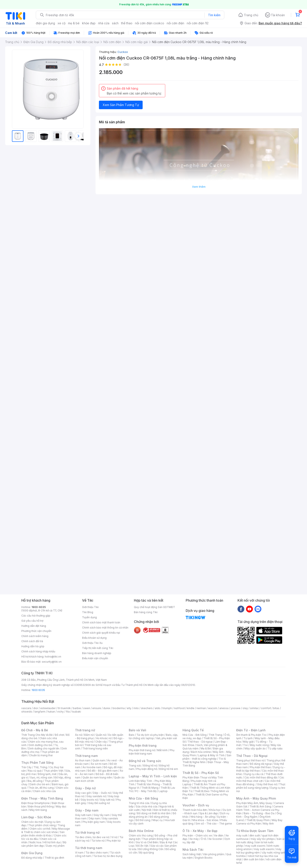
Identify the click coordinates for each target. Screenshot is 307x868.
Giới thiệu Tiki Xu (92, 643)
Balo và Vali (138, 730)
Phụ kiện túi (114, 841)
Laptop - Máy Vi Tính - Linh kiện (153, 776)
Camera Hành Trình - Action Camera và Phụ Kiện (260, 810)
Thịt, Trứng (40, 767)
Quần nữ (101, 735)
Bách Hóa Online (141, 831)
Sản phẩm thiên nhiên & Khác (43, 834)
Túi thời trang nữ (87, 832)
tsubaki (76, 712)
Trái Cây (26, 767)
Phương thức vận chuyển (36, 631)
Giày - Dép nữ (85, 788)
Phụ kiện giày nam (94, 822)
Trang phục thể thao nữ (250, 760)
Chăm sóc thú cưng (141, 835)
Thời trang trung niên (95, 748)
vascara (26, 708)
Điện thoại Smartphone (35, 803)
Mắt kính (162, 750)
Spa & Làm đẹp (209, 813)
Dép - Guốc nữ (102, 793)
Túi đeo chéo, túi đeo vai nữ (92, 837)
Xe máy (194, 839)
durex (107, 708)
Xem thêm (199, 187)
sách (115, 23)
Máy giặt (248, 742)
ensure (97, 708)
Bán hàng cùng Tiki (146, 612)
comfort (266, 708)
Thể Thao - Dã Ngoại (252, 756)
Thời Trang (215, 735)
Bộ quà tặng (147, 853)
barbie (77, 708)
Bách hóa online (201, 752)
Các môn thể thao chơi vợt (260, 779)
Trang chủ (251, 15)
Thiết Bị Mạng (150, 788)
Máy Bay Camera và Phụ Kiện (259, 822)
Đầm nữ (89, 735)
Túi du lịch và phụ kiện (150, 735)
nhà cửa (104, 23)
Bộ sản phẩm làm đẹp (44, 844)
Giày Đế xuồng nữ (99, 803)
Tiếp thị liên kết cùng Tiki (98, 648)
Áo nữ (79, 735)
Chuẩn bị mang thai (41, 755)
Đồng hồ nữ (150, 766)
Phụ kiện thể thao (260, 767)
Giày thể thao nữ (267, 784)
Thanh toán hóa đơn (195, 810)
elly (129, 708)
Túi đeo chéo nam (97, 853)
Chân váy (101, 742)
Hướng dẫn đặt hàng (34, 626)
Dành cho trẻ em (40, 784)
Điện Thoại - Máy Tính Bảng (42, 798)
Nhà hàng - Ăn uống (203, 817)
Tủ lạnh (248, 738)
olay (245, 708)
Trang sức (135, 766)
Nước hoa (35, 842)
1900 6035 (38, 690)
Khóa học (215, 810)
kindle (191, 708)
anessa (224, 708)
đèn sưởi (255, 835)
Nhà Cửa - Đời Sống (143, 798)
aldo (158, 708)
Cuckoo (123, 52)
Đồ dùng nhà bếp (32, 858)
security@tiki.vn (52, 662)
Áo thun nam (83, 760)
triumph (167, 708)
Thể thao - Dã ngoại (200, 742)
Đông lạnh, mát (47, 774)
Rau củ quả (35, 771)
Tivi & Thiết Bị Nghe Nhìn (204, 760)
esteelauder (48, 708)
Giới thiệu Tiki (90, 607)
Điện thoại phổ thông (41, 806)
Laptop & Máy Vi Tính (211, 755)
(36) (126, 65)
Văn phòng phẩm (214, 854)
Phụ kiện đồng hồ (147, 769)
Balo (132, 735)
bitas (276, 708)
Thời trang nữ (85, 730)
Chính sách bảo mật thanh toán (101, 622)
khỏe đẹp (89, 23)
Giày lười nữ (107, 800)
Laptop (163, 791)
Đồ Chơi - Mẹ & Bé (35, 730)
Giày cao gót (83, 793)
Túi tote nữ (98, 841)
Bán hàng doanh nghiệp (97, 653)
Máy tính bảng (38, 810)
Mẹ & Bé (206, 748)
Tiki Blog (88, 612)
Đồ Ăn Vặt (142, 846)
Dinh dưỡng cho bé (40, 745)
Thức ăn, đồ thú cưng (41, 788)
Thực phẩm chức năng (42, 825)
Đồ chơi (59, 735)
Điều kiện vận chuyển (95, 658)
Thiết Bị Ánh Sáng (260, 806)
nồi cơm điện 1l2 (198, 23)
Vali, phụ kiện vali (167, 738)
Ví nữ (114, 837)
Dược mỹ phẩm (55, 846)
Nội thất (147, 810)
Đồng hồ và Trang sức (145, 761)
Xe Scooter (215, 839)
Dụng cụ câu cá (254, 774)
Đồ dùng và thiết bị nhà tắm (154, 813)
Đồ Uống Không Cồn (151, 849)
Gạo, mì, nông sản (41, 777)
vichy (60, 712)
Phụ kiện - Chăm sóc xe (197, 835)
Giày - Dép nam (87, 810)
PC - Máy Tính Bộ (146, 791)
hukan (51, 712)
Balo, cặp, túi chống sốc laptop (153, 737)
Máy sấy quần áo (255, 748)
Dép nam (94, 818)
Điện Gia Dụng (32, 853)
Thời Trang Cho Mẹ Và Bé (37, 735)
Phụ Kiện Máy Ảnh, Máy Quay (254, 803)
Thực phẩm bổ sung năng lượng (261, 786)
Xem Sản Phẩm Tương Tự (121, 105)
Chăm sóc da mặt (32, 822)
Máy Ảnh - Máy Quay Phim (256, 798)
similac (254, 708)
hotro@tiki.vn (53, 657)
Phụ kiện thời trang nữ (142, 750)
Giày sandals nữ (96, 796)
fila (68, 712)
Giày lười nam (83, 815)
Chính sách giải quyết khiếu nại (101, 633)
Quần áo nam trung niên (97, 777)
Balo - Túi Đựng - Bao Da (259, 813)
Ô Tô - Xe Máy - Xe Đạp (200, 831)
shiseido (27, 712)
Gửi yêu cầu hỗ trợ (32, 621)
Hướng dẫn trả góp (33, 646)
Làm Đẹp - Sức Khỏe (36, 817)
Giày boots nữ (89, 800)
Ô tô (203, 839)
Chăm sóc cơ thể (40, 829)
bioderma (119, 708)
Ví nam (79, 853)
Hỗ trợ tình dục (52, 842)
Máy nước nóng (259, 745)
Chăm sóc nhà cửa (44, 791)
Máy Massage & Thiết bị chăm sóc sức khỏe (46, 830)
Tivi (245, 745)
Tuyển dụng (89, 617)
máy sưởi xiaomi (264, 849)
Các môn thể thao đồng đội (261, 777)
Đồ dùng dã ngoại (261, 764)
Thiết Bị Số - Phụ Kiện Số (201, 773)
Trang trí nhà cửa (139, 803)
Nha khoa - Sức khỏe (205, 820)
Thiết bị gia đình (54, 858)
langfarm (40, 712)
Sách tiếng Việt (192, 854)
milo (136, 708)
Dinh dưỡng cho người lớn (44, 748)
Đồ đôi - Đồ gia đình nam (103, 771)
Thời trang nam (86, 756)
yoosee (236, 708)
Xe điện (219, 835)
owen (87, 708)
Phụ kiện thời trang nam (152, 752)
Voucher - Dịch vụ (196, 805)
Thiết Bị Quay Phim (258, 820)
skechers (147, 708)
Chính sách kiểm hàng (35, 636)
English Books (204, 858)
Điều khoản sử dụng (94, 638)
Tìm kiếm (214, 15)
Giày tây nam (102, 815)
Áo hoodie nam (92, 767)
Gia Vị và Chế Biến (147, 842)
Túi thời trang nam (89, 848)
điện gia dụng (45, 23)
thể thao (127, 23)
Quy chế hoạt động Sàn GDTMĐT (154, 607)
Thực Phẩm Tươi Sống (37, 763)
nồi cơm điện (175, 23)
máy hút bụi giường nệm (259, 851)
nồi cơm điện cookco (150, 23)
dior (36, 708)
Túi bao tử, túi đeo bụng (108, 856)
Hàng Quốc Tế (193, 730)
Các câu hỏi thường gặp (36, 616)
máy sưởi (242, 835)
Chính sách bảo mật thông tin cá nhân (105, 628)
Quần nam (99, 760)
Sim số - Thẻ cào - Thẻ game (214, 824)
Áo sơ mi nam (99, 764)
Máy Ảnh (268, 824)
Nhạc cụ (157, 820)
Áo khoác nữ (104, 738)
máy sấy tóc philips (263, 839)
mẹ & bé (74, 23)
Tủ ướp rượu (275, 748)
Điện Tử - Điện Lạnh (251, 730)
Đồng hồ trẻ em (169, 769)
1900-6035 (39, 607)
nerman (201, 708)
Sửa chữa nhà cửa (147, 806)
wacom (213, 708)
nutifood (179, 708)
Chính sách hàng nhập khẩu (38, 651)
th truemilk (64, 708)
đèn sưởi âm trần (254, 859)
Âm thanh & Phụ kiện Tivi (251, 735)
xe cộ (62, 23)
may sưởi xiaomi (255, 846)
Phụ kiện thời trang (143, 745)
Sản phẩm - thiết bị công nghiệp (207, 757)
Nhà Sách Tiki (193, 850)
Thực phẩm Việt (53, 771)
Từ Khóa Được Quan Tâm (255, 831)
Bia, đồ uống (35, 781)
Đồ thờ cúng (143, 820)
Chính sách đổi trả (32, 641)
